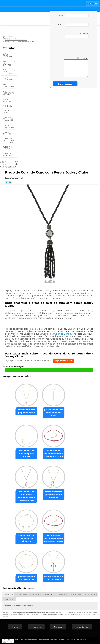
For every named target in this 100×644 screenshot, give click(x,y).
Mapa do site (82, 627)
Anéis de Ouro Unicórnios (9, 71)
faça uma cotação (63, 361)
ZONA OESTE (50, 594)
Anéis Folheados (8, 85)
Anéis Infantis (7, 100)
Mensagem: (76, 67)
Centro (73, 594)
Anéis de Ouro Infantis (9, 63)
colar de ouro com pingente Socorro (26, 411)
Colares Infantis (7, 133)
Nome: (73, 16)
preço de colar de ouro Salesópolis (26, 578)
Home (15, 627)
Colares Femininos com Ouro (8, 119)
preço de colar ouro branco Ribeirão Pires (54, 413)
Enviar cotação (65, 84)
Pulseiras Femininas (8, 148)
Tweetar (9, 183)
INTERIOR (9, 599)
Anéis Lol (7, 106)
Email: (73, 25)
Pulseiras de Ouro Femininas (9, 140)
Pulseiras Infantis (8, 154)
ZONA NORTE (36, 594)
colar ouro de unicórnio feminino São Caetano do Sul (54, 454)
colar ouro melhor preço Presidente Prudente (54, 495)
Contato (58, 627)
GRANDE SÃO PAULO (87, 594)
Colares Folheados (8, 126)
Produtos (9, 48)
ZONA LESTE (22, 594)
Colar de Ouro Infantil (66, 334)
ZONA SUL (63, 594)
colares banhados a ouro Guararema (54, 578)
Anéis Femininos (8, 79)
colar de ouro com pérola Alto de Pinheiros (26, 538)
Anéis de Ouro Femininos (9, 55)
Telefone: (77, 35)
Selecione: (9, 594)
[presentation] (73, 47)
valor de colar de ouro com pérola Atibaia (26, 454)
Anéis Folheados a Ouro (8, 93)
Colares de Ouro (9, 112)
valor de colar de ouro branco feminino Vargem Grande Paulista (26, 496)
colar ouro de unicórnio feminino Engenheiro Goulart (54, 538)
